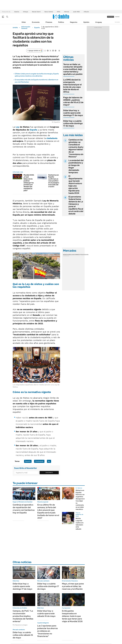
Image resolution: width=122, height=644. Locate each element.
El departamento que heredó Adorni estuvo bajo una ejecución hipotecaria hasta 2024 (75, 185)
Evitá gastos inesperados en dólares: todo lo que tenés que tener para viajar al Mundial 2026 (72, 616)
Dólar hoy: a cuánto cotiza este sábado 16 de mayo (23, 635)
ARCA (59, 12)
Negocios (74, 22)
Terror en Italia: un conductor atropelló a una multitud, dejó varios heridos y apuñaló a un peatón (73, 69)
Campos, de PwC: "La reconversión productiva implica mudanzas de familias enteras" (23, 616)
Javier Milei (76, 12)
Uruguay (99, 22)
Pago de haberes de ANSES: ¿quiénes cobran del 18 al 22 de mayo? (73, 101)
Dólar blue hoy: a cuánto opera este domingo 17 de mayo (73, 113)
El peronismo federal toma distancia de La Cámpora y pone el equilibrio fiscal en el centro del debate (76, 205)
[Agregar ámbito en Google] (35, 51)
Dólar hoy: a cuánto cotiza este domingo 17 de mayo (73, 123)
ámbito (15, 28)
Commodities (78, 255)
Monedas (66, 255)
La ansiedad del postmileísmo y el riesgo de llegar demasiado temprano (76, 166)
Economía (36, 22)
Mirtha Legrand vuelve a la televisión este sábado (80, 524)
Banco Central (49, 12)
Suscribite (49, 473)
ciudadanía (52, 138)
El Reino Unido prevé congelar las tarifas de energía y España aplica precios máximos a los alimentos (37, 75)
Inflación (86, 12)
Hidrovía (67, 12)
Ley (17, 127)
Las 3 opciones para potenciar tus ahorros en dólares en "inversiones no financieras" (48, 631)
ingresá (117, 17)
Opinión (86, 22)
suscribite (111, 17)
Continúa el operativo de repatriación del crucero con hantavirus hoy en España (24, 509)
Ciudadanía (39, 461)
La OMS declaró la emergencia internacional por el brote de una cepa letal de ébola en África (72, 86)
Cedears (86, 255)
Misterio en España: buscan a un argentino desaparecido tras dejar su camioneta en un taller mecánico (81, 500)
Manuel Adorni (36, 12)
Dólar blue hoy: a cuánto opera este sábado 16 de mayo (46, 613)
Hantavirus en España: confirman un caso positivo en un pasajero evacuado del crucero (54, 181)
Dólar (24, 22)
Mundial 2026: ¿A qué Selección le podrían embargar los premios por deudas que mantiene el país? (29, 183)
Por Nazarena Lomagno (20, 625)
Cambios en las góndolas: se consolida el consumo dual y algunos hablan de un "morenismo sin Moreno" (76, 148)
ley (49, 461)
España (37, 28)
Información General (26, 28)
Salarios (17, 12)
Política (61, 22)
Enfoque (26, 12)
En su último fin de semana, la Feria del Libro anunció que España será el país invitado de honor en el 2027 (48, 511)
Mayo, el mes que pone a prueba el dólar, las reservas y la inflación (73, 586)
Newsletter (117, 22)
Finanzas (49, 22)
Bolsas (72, 255)
